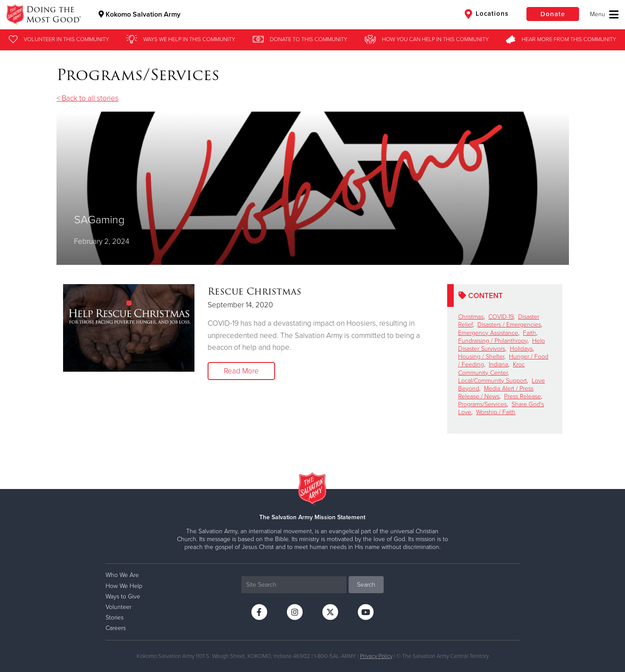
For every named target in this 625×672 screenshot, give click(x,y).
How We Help (124, 586)
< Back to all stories (88, 98)
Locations (487, 14)
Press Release (523, 396)
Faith (530, 333)
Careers (116, 628)
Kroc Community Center (491, 368)
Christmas (471, 317)
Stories (115, 617)
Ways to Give (123, 596)
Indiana (498, 364)
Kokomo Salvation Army (139, 14)
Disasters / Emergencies (509, 325)
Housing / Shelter (481, 357)
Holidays (521, 349)
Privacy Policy (376, 656)
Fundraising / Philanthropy (493, 341)
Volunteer (118, 607)
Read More (241, 371)
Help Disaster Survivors (501, 345)
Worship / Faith (496, 412)
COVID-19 (501, 317)
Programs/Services (482, 404)
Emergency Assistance (488, 333)
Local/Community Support (493, 381)
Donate (553, 14)
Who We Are (122, 575)
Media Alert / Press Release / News (496, 392)
